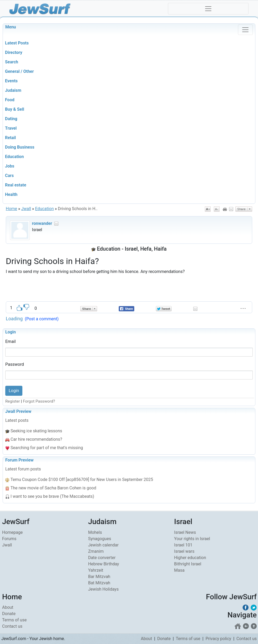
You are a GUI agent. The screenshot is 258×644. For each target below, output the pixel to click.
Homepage (12, 532)
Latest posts (17, 420)
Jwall (26, 209)
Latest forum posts (23, 469)
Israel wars (184, 551)
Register (13, 401)
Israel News (185, 532)
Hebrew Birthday (104, 564)
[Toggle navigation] (208, 9)
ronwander (42, 223)
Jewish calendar (103, 545)
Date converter (102, 558)
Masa (179, 570)
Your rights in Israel (192, 539)
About (8, 607)
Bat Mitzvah (99, 583)
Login (11, 332)
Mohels (95, 532)
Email (11, 341)
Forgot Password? (39, 401)
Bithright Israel (188, 564)
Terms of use (14, 620)
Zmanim (96, 551)
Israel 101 (183, 545)
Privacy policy (219, 639)
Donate (9, 614)
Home (11, 209)
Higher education (190, 558)
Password (15, 364)
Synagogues (100, 539)
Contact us (12, 626)
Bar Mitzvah (99, 577)
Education (44, 209)
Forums (9, 539)
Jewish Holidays (103, 589)
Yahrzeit (96, 570)
